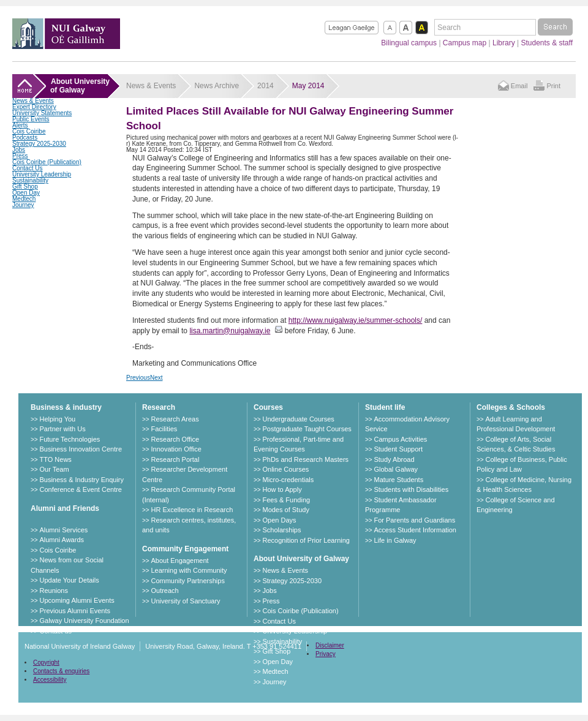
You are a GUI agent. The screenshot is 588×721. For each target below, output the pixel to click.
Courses (268, 407)
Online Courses (285, 469)
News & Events (33, 101)
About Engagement (179, 561)
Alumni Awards (62, 540)
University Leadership (42, 174)
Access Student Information (415, 530)
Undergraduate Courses (298, 419)
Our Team (54, 469)
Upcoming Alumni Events (77, 600)
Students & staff (547, 43)
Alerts (20, 125)
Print (553, 86)
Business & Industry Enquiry (81, 480)
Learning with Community (189, 570)
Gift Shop (25, 187)
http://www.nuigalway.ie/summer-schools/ (356, 320)
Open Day (26, 193)
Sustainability (30, 180)
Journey (23, 205)
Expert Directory (34, 107)
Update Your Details (69, 580)
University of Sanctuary (185, 601)
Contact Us (27, 168)
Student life (385, 407)
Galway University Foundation (84, 621)
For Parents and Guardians (414, 520)
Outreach (164, 591)
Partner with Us (62, 429)
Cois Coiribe (29, 131)
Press (20, 156)
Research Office (175, 439)
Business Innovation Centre (81, 449)
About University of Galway (301, 559)
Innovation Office (176, 449)
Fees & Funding (286, 500)
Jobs (19, 150)
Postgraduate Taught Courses (307, 429)
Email (519, 86)
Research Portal (175, 459)
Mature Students (398, 480)
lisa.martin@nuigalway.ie (230, 331)
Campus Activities (400, 439)
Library (504, 43)
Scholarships (281, 530)
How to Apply (282, 489)
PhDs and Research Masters (305, 459)
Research (159, 407)
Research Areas (175, 419)
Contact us (55, 631)
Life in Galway (395, 540)
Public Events (31, 119)
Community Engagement (185, 549)
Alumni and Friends (65, 508)
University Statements (42, 113)
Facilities (164, 429)
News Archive (217, 86)
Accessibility (50, 680)
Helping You (57, 419)
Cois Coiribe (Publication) (47, 162)
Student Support (398, 449)
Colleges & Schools (511, 407)
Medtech (24, 199)
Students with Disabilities (411, 489)
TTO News (55, 459)
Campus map (465, 43)
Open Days (279, 520)
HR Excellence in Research (192, 510)
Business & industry (66, 407)
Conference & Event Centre (81, 489)
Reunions (53, 591)
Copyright (46, 662)
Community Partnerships (187, 581)
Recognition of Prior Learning (306, 540)
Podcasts (25, 138)
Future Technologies (70, 439)
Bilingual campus (409, 43)
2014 (266, 86)
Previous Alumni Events (75, 611)
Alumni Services (63, 530)
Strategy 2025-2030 (39, 144)
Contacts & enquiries (61, 671)
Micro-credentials (288, 480)
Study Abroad (394, 459)
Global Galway (396, 469)
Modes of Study (285, 510)
